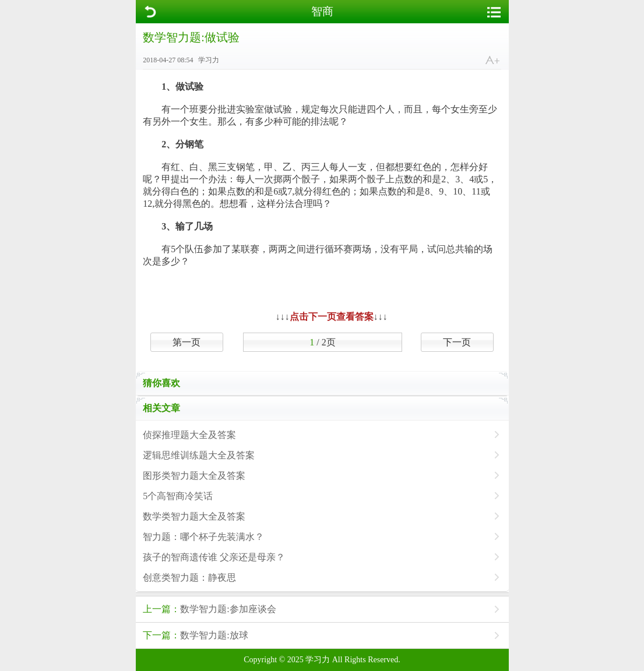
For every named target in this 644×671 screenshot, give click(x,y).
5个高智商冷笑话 (178, 496)
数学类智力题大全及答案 (194, 516)
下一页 (457, 342)
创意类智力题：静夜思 (189, 578)
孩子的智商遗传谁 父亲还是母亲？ (214, 557)
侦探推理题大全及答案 (189, 435)
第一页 (186, 342)
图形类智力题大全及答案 (194, 476)
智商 (322, 11)
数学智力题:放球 (195, 635)
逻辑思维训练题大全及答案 (199, 455)
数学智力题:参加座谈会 (209, 609)
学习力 (318, 660)
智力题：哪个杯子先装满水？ (203, 537)
